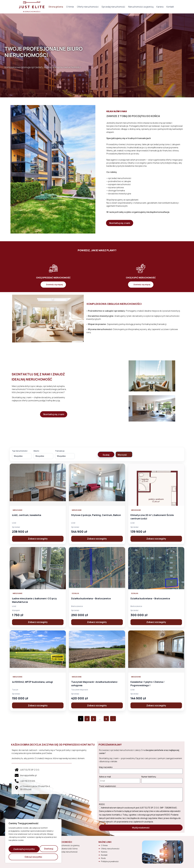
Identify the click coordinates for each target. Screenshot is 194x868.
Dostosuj (18, 850)
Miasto (36, 451)
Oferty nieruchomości (88, 7)
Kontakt (170, 7)
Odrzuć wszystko (43, 850)
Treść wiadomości (107, 786)
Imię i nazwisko (106, 767)
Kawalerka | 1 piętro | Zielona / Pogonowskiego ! (149, 684)
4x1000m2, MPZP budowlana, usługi (34, 682)
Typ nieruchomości (20, 451)
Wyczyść (122, 455)
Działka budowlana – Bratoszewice (93, 598)
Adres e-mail (105, 777)
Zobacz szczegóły (38, 539)
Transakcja (60, 451)
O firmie (70, 7)
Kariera (160, 7)
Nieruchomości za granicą (141, 7)
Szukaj (106, 455)
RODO (102, 804)
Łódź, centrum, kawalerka (28, 515)
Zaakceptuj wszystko (33, 857)
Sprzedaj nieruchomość (113, 7)
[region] (33, 843)
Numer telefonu (149, 777)
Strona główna (56, 7)
